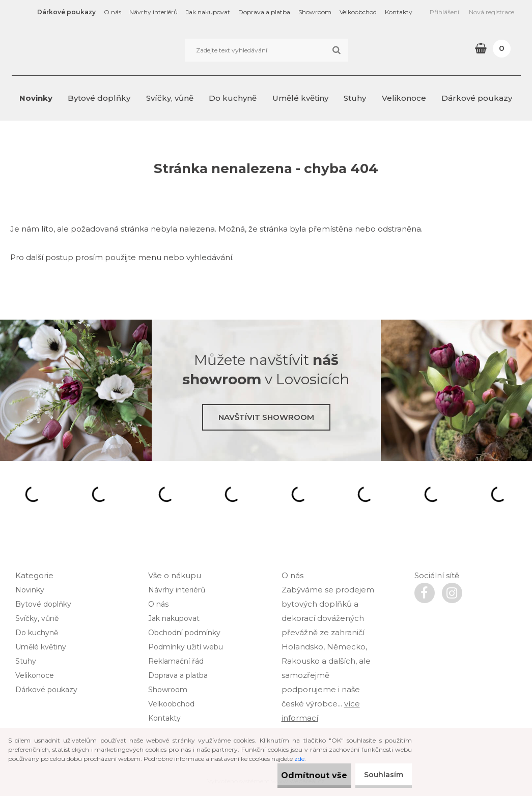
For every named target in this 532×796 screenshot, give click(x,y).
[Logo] (82, 50)
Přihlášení (444, 12)
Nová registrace (492, 12)
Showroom (315, 12)
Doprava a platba (264, 12)
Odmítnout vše (297, 775)
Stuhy (355, 98)
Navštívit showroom (266, 417)
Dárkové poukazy (66, 12)
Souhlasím (380, 775)
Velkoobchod (358, 12)
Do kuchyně (233, 98)
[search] (336, 50)
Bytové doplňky (99, 98)
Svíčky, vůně (170, 98)
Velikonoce (404, 98)
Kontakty (399, 12)
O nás (113, 12)
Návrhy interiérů (153, 12)
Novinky (36, 98)
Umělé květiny (300, 98)
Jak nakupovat (208, 12)
